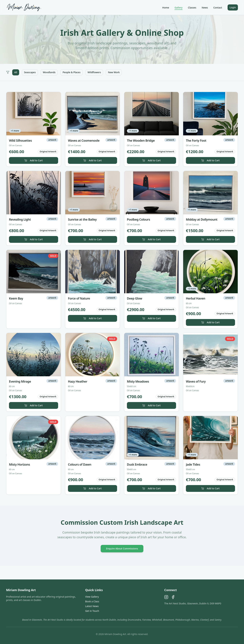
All (16, 72)
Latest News (92, 606)
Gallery (179, 8)
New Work (114, 72)
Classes (192, 8)
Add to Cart (34, 160)
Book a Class (92, 601)
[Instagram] (166, 597)
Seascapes (30, 72)
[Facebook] (173, 597)
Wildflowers (94, 72)
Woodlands (49, 72)
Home (166, 8)
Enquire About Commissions (122, 549)
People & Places (71, 72)
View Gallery (92, 597)
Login (233, 7)
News (205, 8)
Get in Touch (92, 611)
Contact (218, 8)
